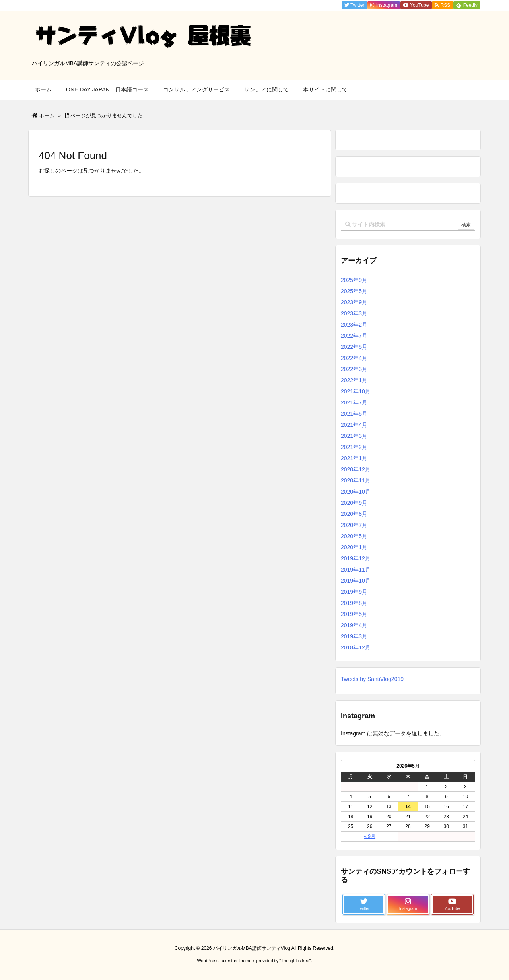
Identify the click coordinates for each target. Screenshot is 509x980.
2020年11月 (356, 480)
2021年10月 (356, 391)
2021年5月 (354, 414)
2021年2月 (354, 447)
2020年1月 (354, 547)
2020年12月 (356, 469)
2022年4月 (354, 358)
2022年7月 (354, 336)
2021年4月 (354, 425)
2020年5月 (354, 536)
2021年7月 (354, 402)
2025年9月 (354, 280)
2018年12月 (356, 647)
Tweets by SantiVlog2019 (372, 679)
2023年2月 (354, 325)
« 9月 (370, 836)
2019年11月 (356, 570)
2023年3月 (354, 313)
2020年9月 (354, 503)
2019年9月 (354, 592)
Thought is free (295, 961)
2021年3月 (354, 436)
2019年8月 (354, 603)
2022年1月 (354, 380)
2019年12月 (356, 558)
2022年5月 (354, 347)
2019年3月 (354, 636)
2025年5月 (354, 291)
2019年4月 (354, 625)
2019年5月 (354, 614)
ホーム (47, 116)
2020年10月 (356, 492)
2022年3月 (354, 369)
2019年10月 (356, 581)
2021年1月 (354, 458)
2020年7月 (354, 525)
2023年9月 (354, 302)
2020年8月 (354, 514)
